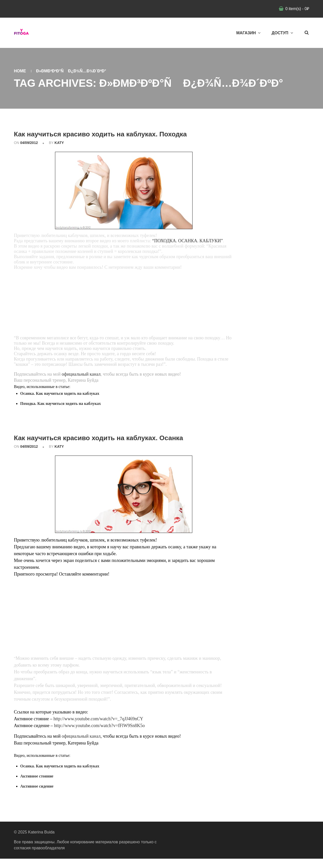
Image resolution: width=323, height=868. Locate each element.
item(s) (297, 9)
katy (59, 152)
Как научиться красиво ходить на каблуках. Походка (107, 138)
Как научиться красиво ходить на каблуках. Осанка (123, 446)
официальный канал (81, 384)
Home (20, 71)
